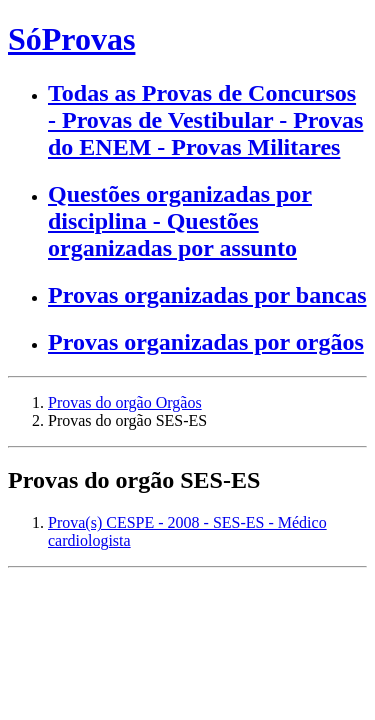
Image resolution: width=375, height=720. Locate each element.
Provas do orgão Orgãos (125, 402)
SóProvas (71, 39)
